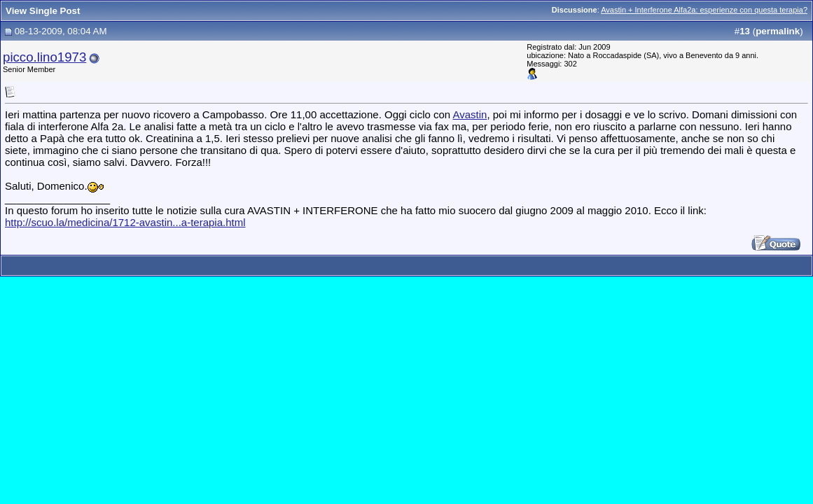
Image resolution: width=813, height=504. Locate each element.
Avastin (470, 114)
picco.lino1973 (44, 57)
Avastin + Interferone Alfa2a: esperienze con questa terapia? (704, 10)
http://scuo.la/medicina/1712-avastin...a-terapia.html (125, 222)
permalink (778, 31)
